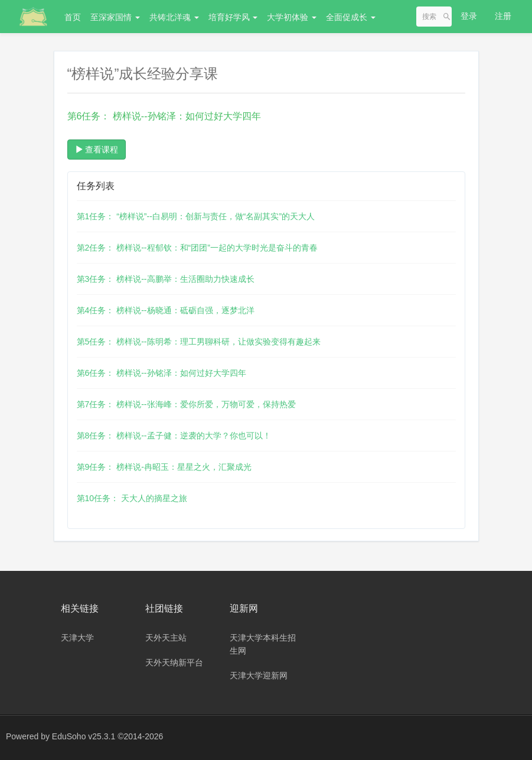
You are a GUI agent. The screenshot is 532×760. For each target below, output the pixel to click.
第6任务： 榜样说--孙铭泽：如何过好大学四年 (161, 373)
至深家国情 (115, 17)
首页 (73, 17)
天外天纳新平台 (174, 662)
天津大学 (77, 638)
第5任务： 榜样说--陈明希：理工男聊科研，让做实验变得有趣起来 (199, 342)
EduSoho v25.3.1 (84, 736)
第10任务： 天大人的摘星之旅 (132, 498)
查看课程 (97, 150)
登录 (469, 16)
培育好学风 (233, 17)
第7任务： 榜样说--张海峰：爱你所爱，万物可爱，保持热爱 (186, 404)
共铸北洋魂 (174, 17)
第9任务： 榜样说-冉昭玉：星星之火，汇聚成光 (164, 467)
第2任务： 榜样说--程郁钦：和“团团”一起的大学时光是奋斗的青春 (197, 248)
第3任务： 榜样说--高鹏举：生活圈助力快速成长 (166, 279)
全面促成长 (351, 17)
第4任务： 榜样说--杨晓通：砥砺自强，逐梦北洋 (166, 310)
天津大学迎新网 (259, 675)
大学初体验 (292, 17)
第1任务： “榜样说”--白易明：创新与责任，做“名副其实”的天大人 (196, 216)
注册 (503, 16)
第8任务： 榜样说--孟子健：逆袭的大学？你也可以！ (174, 436)
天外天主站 (166, 638)
